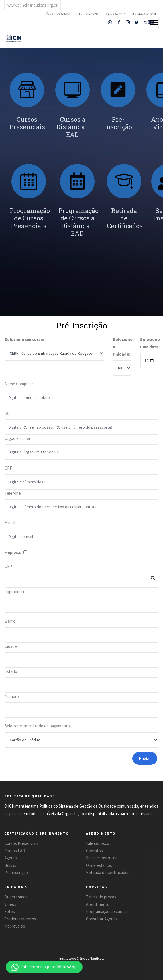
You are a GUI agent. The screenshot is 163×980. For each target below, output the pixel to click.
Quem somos (16, 897)
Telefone (13, 497)
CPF (8, 472)
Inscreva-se (15, 926)
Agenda (11, 858)
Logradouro (15, 592)
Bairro (10, 621)
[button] (44, 967)
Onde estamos (99, 865)
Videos (10, 904)
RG (7, 418)
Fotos (10, 911)
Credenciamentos (20, 919)
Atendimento (98, 904)
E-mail (10, 527)
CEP (8, 566)
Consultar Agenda (102, 919)
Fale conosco (98, 843)
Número (12, 696)
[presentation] (75, 763)
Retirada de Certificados (108, 872)
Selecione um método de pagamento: (38, 726)
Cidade (11, 646)
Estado (11, 671)
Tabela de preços (101, 897)
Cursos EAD (15, 851)
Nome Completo (19, 388)
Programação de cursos (107, 911)
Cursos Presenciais (21, 843)
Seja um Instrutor (101, 858)
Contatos (94, 851)
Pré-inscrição (16, 872)
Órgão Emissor (17, 442)
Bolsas (10, 865)
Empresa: (14, 552)
